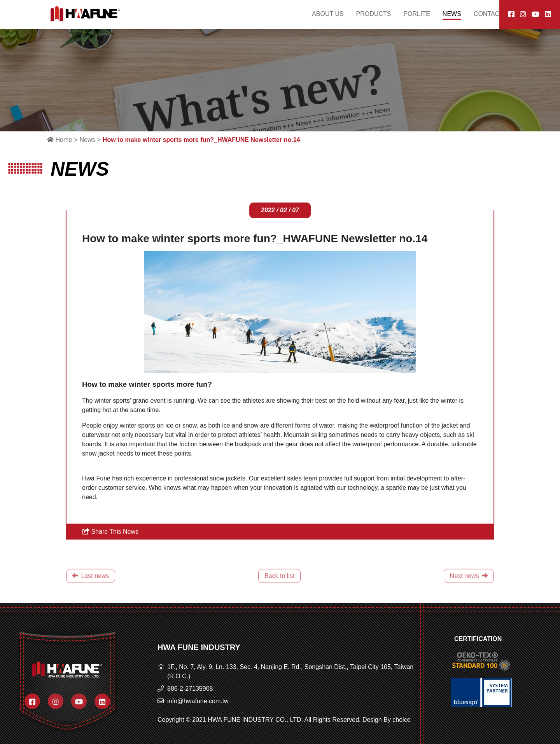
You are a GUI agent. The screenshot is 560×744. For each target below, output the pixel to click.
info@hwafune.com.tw (198, 701)
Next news (469, 585)
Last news (91, 585)
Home (59, 140)
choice (401, 720)
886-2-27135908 (190, 689)
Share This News (110, 532)
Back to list (279, 585)
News (87, 140)
